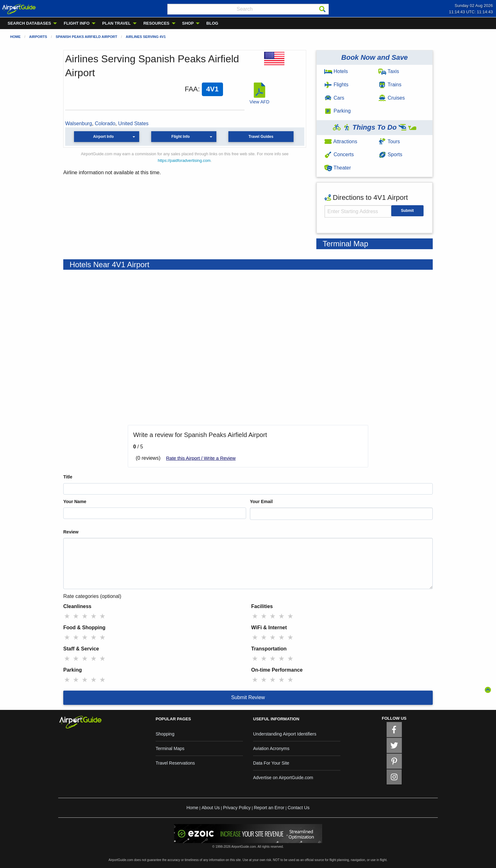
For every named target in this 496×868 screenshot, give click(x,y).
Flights (336, 85)
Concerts (339, 154)
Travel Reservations (175, 763)
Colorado (105, 123)
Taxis (389, 71)
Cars (334, 98)
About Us (211, 808)
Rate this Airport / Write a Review (201, 458)
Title (68, 477)
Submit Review (248, 697)
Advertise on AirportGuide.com (283, 778)
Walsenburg (79, 123)
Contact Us (298, 808)
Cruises (392, 98)
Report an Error (269, 808)
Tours (389, 142)
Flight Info (181, 137)
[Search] (322, 9)
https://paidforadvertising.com (184, 160)
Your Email (261, 502)
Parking (338, 111)
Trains (390, 85)
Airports (38, 37)
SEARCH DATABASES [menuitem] (29, 23)
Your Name (75, 502)
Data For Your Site (271, 763)
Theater (338, 168)
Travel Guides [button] (261, 137)
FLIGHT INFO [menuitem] (77, 23)
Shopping (165, 734)
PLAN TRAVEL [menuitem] (116, 23)
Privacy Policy (237, 808)
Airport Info (103, 137)
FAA (191, 89)
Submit (407, 211)
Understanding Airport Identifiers (285, 734)
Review (71, 532)
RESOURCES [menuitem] (156, 23)
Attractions (341, 142)
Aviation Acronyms (271, 748)
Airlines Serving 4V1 (146, 37)
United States (133, 123)
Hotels (336, 71)
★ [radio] (67, 616)
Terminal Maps (170, 748)
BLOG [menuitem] (212, 23)
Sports (390, 154)
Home (15, 37)
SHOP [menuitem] (188, 23)
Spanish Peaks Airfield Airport (87, 37)
